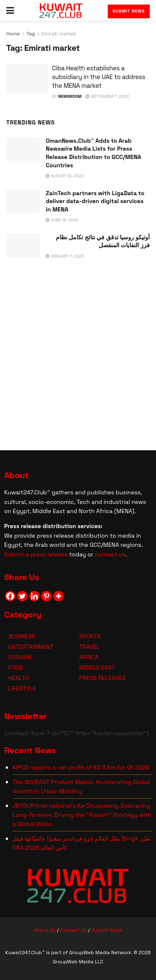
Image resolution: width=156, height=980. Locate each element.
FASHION (20, 657)
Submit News (129, 11)
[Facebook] (10, 596)
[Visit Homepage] (61, 10)
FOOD (16, 667)
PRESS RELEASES (102, 678)
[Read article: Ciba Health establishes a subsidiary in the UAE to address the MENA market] (27, 79)
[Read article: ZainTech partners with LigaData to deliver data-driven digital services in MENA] (23, 201)
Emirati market (59, 34)
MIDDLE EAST (97, 667)
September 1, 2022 (107, 96)
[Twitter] (22, 596)
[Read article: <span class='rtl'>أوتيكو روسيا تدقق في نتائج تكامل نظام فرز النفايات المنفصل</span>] (23, 245)
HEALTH (19, 678)
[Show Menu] (10, 10)
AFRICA (89, 657)
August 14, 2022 (65, 176)
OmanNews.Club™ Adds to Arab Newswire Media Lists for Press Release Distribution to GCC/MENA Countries (93, 153)
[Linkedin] (34, 596)
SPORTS (90, 636)
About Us (45, 930)
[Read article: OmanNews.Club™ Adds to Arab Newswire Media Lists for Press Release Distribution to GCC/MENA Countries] (23, 149)
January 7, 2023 (65, 256)
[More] (58, 596)
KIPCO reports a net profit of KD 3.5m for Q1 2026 (81, 767)
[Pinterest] (46, 596)
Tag (31, 34)
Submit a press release (36, 554)
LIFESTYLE (22, 688)
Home (13, 34)
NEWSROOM (70, 96)
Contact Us (73, 930)
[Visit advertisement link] (78, 354)
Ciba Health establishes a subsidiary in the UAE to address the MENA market (99, 77)
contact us (110, 554)
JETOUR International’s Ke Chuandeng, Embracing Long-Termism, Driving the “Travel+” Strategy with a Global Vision (82, 815)
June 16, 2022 (62, 220)
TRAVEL (89, 647)
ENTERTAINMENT (31, 647)
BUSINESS (22, 636)
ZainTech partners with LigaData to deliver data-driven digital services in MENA (95, 201)
